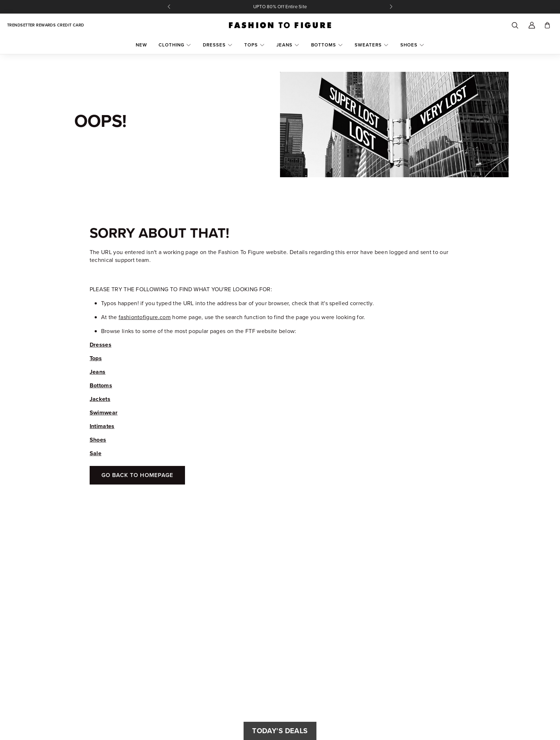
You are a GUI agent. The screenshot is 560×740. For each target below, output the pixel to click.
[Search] (515, 25)
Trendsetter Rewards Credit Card (46, 25)
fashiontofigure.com (145, 317)
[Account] (532, 25)
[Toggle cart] (547, 25)
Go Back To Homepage (137, 475)
